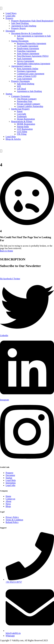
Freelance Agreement (26, 71)
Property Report (18, 28)
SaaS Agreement (24, 59)
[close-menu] (1, 151)
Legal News (11, 13)
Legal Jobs (10, 16)
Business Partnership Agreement (31, 43)
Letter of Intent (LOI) (27, 76)
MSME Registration (26, 124)
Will (19, 86)
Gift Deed (21, 89)
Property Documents (21, 81)
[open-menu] (1, 8)
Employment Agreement (28, 48)
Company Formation (21, 96)
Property (9, 18)
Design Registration (26, 119)
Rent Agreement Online (28, 69)
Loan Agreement (24, 79)
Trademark (22, 116)
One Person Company (27, 99)
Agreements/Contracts (21, 66)
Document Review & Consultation (27, 33)
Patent (20, 111)
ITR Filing (22, 134)
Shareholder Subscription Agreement (33, 64)
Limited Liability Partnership (30, 106)
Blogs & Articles (13, 139)
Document (10, 31)
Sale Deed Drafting (20, 23)
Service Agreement (25, 61)
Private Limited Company (29, 104)
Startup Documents (20, 41)
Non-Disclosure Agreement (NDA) (33, 56)
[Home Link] (11, 148)
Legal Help (11, 137)
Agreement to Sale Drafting (24, 26)
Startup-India (23, 126)
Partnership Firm (24, 101)
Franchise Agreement (26, 51)
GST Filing (22, 132)
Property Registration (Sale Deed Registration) (32, 21)
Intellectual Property (20, 109)
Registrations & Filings (22, 121)
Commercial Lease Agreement (31, 74)
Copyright (21, 114)
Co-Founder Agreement (28, 46)
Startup (9, 94)
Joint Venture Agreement (28, 53)
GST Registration (25, 129)
